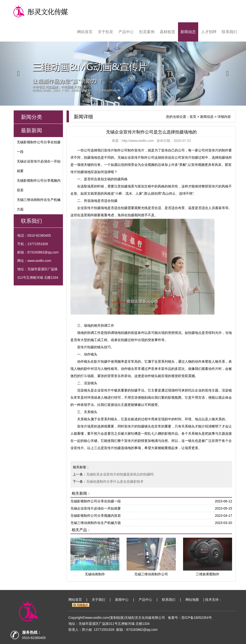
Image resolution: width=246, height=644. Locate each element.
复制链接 (117, 618)
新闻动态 (188, 32)
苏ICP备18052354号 (197, 618)
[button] (18, 74)
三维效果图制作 (208, 574)
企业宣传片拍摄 (89, 208)
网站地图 (192, 600)
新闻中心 (122, 600)
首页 (193, 117)
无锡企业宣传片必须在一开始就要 (96, 508)
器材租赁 (167, 32)
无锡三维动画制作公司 (151, 574)
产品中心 (126, 32)
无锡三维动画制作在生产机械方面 (96, 523)
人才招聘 (209, 32)
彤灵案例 (147, 32)
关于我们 (98, 600)
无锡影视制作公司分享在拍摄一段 (96, 501)
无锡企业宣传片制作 (133, 157)
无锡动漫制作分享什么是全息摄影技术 (115, 481)
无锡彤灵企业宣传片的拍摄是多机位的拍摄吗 (120, 474)
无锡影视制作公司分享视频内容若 (96, 516)
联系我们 (229, 32)
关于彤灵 (105, 32)
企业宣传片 (102, 390)
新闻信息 (207, 117)
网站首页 (85, 32)
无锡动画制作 (95, 574)
